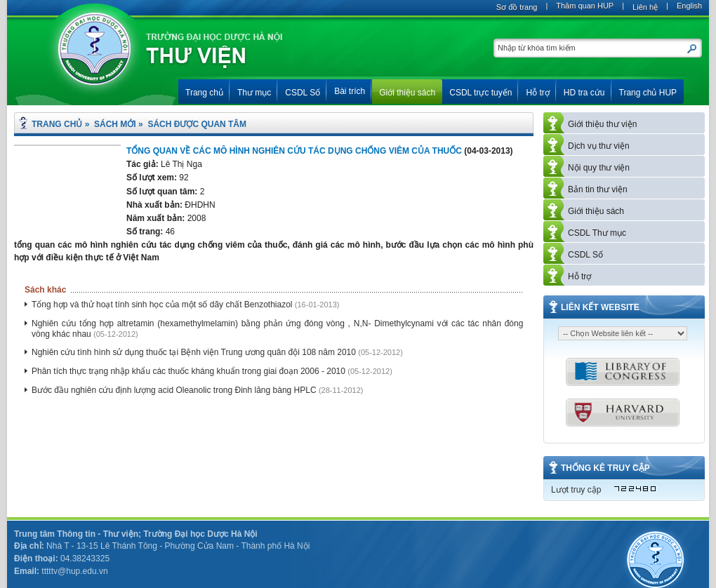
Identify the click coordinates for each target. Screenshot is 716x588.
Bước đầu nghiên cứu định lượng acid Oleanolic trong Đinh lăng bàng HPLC (175, 390)
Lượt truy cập (576, 490)
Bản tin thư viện (598, 189)
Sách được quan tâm (197, 124)
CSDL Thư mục (597, 233)
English (689, 6)
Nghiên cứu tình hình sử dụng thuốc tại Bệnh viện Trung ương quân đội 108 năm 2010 (195, 352)
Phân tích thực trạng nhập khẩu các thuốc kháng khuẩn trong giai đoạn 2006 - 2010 (190, 371)
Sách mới (115, 124)
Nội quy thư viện (599, 168)
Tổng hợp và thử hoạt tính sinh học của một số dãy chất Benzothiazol (163, 305)
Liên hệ (645, 7)
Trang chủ (57, 124)
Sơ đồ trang (517, 7)
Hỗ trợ (579, 276)
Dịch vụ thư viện (599, 146)
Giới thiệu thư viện (602, 124)
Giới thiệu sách (596, 211)
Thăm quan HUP (585, 6)
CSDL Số (585, 255)
